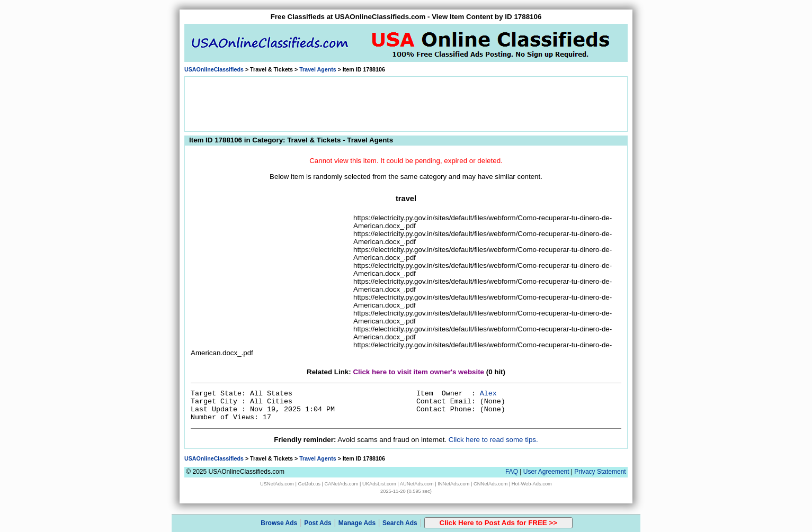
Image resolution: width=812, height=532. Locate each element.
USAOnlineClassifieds (214, 69)
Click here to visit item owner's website (418, 372)
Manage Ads (357, 523)
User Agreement (546, 472)
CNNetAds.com (490, 484)
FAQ (512, 472)
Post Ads (318, 523)
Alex (488, 394)
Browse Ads (279, 523)
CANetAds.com (342, 484)
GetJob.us (309, 484)
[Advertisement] (406, 103)
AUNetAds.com (417, 484)
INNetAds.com (453, 484)
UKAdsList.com (379, 484)
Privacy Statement (600, 472)
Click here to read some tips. (493, 440)
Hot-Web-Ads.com (532, 484)
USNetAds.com (277, 484)
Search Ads (400, 523)
